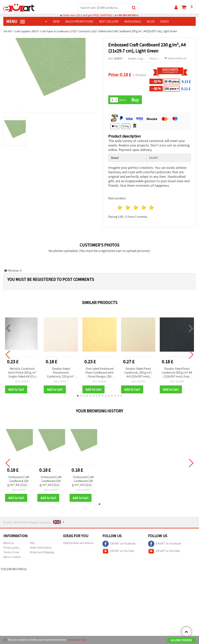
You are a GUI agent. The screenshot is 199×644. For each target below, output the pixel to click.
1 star (120, 208)
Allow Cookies (181, 640)
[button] (78, 396)
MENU (16, 22)
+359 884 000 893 (126, 15)
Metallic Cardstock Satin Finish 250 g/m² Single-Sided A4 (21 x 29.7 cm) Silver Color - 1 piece (22, 373)
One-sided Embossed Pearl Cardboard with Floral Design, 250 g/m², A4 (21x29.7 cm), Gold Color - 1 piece (99, 373)
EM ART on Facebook (119, 544)
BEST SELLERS (109, 22)
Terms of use (11, 553)
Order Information (41, 548)
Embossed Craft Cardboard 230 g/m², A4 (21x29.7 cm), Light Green (19, 481)
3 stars (136, 208)
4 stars (144, 208)
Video (165, 22)
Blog (151, 22)
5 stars (152, 208)
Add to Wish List (175, 59)
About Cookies (12, 557)
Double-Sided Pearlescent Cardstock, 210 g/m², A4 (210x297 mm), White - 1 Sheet (61, 373)
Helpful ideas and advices (78, 543)
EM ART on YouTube (118, 552)
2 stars (128, 208)
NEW (56, 22)
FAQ (32, 543)
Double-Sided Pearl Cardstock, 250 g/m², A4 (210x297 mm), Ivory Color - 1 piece (138, 373)
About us (9, 543)
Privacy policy (11, 548)
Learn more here (77, 640)
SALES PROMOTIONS (79, 22)
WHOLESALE (133, 22)
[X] (5, 640)
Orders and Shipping (42, 553)
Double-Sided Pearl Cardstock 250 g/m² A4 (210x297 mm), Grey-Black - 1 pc (177, 373)
